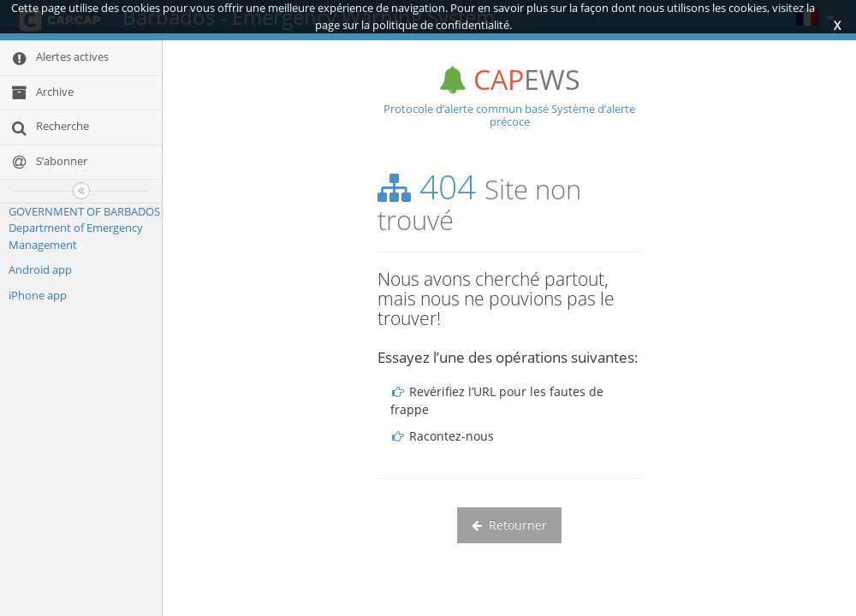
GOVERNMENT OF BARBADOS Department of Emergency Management (84, 228)
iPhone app (38, 295)
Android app (40, 269)
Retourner (509, 525)
